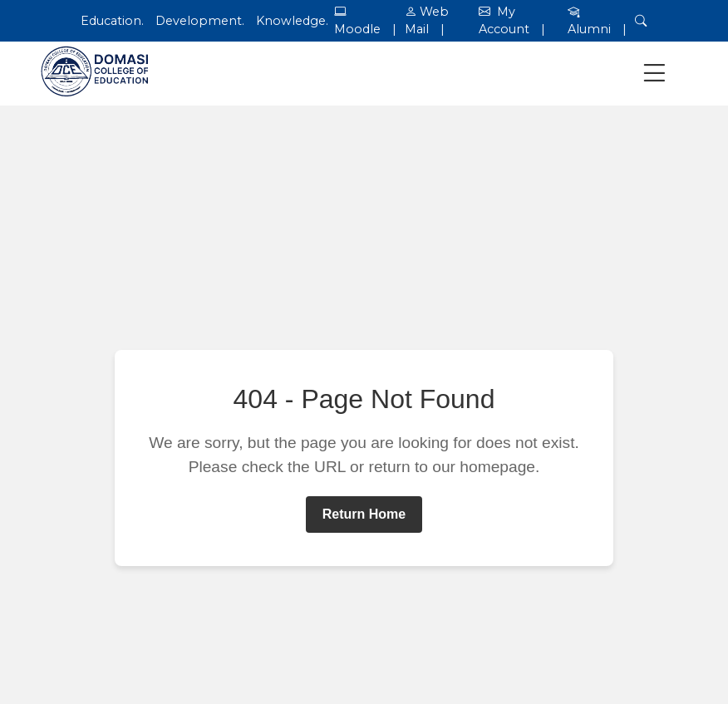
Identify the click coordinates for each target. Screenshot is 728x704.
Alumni (589, 29)
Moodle (357, 29)
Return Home (364, 514)
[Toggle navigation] (654, 74)
